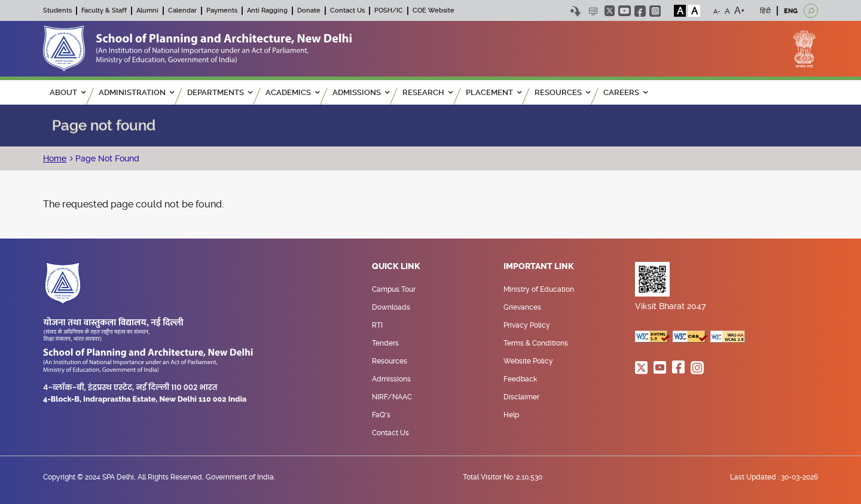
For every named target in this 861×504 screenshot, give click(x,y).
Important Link (539, 267)
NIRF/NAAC (392, 397)
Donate (309, 10)
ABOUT (68, 92)
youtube (625, 11)
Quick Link (396, 267)
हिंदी (765, 11)
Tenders (385, 343)
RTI (377, 325)
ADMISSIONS (361, 92)
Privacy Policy (527, 325)
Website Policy (528, 361)
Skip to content (575, 11)
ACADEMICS (292, 92)
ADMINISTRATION (136, 92)
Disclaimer (521, 397)
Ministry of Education (539, 289)
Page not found (104, 126)
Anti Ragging (267, 10)
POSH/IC (389, 10)
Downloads (391, 307)
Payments (222, 10)
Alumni (147, 10)
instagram (655, 11)
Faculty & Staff (104, 10)
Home (55, 158)
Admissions (391, 379)
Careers (625, 92)
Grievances (522, 307)
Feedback (520, 379)
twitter (610, 11)
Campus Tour (394, 289)
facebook (640, 11)
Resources (390, 361)
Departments (220, 92)
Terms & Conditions (536, 343)
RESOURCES (562, 92)
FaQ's (381, 415)
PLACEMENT (494, 92)
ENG (791, 11)
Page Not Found (106, 158)
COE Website (433, 10)
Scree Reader (593, 11)
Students (57, 10)
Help (511, 415)
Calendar (182, 10)
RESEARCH (428, 92)
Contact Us (347, 10)
